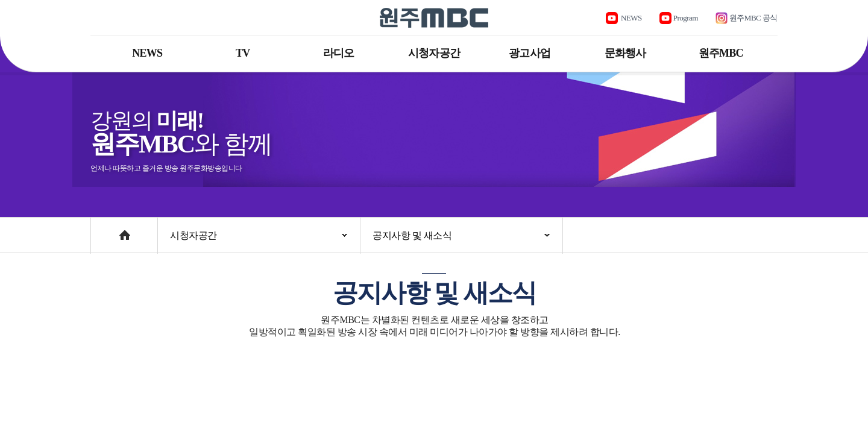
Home (102, 229)
